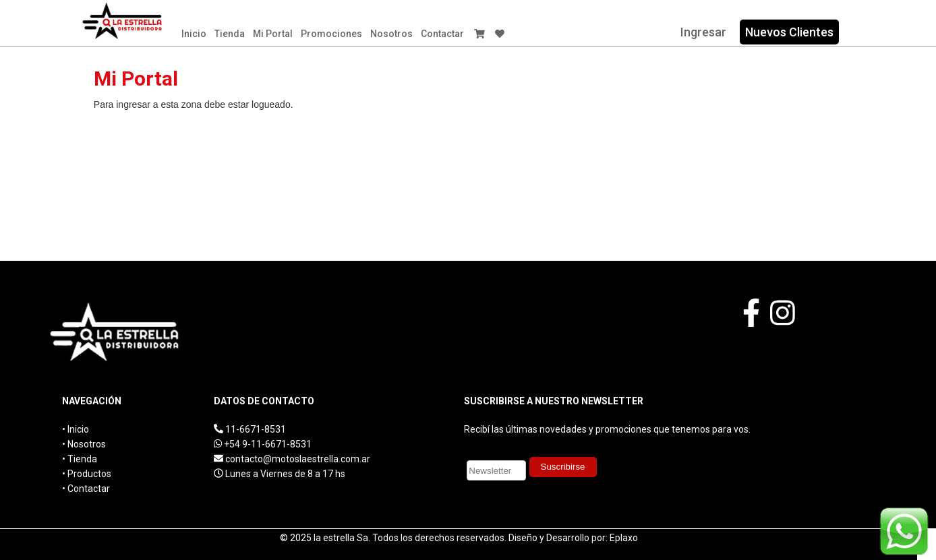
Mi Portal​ (273, 34)
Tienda (230, 34)
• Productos (87, 474)
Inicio (194, 34)
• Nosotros (84, 444)
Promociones (331, 34)
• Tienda (80, 459)
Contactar (442, 34)
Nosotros (391, 34)
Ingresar (703, 32)
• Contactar (86, 489)
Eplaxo (624, 538)
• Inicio (76, 429)
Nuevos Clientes (789, 32)
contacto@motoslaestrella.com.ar (298, 459)
